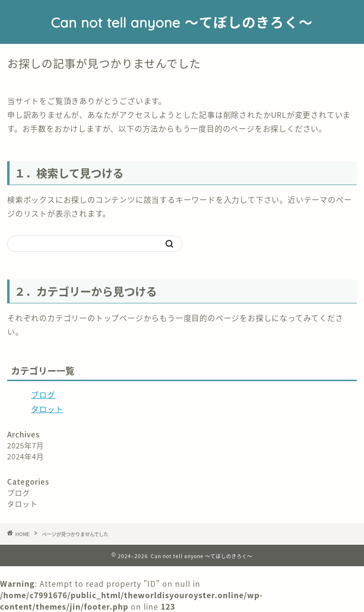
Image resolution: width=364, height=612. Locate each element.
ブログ (43, 394)
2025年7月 (26, 445)
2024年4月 (26, 456)
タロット (47, 409)
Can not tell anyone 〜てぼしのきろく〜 (182, 22)
